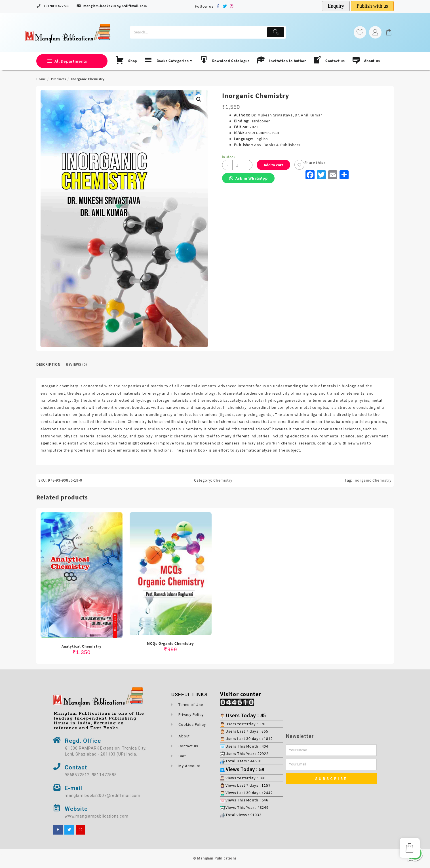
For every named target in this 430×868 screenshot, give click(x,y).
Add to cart (273, 165)
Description (48, 364)
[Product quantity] (237, 165)
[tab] (50, 365)
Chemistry (223, 480)
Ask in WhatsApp (248, 178)
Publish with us (372, 6)
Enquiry (336, 6)
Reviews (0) (76, 364)
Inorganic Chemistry (373, 480)
